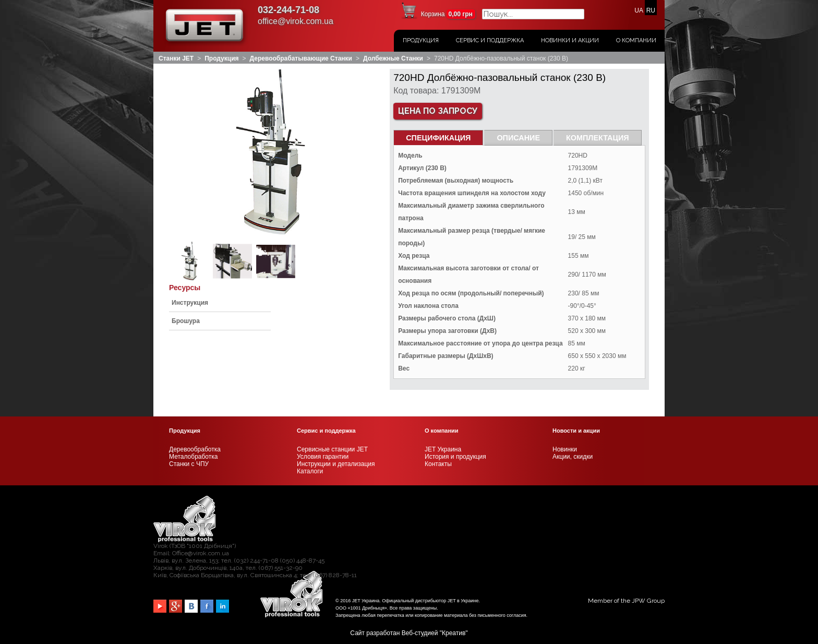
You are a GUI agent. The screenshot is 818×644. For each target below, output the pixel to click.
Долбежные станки (393, 58)
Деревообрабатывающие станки (301, 58)
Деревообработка (195, 449)
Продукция (421, 40)
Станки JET (176, 58)
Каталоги (310, 471)
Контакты (438, 464)
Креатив (454, 633)
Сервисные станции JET (332, 449)
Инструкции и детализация (336, 464)
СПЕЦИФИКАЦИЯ (438, 138)
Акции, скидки (573, 457)
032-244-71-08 (288, 10)
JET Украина (443, 449)
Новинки (565, 449)
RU (651, 10)
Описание (518, 138)
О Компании (636, 40)
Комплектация (598, 138)
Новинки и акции (570, 40)
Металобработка (193, 457)
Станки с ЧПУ (189, 464)
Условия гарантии (323, 457)
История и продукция (455, 457)
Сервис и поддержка (490, 40)
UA (639, 10)
